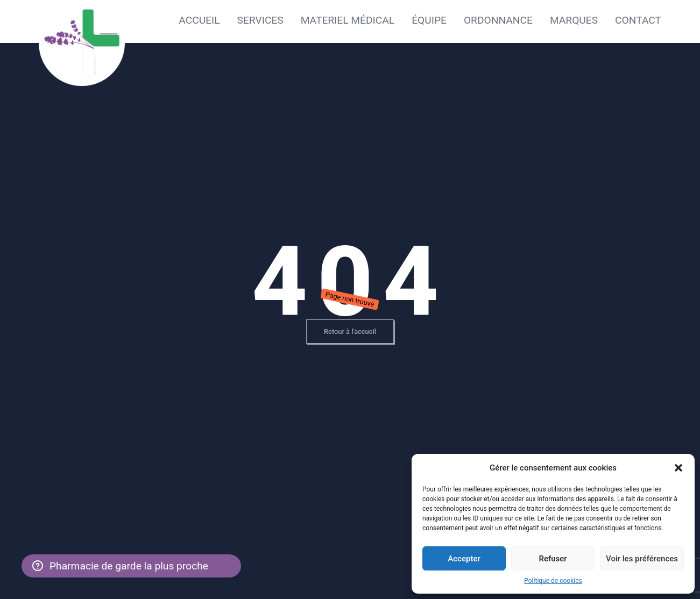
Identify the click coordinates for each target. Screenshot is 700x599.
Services (260, 20)
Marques (574, 20)
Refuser (553, 559)
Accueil (199, 20)
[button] (678, 468)
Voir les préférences (642, 559)
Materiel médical (348, 20)
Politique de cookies (553, 581)
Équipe (429, 20)
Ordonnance (498, 20)
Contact (638, 20)
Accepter (464, 559)
